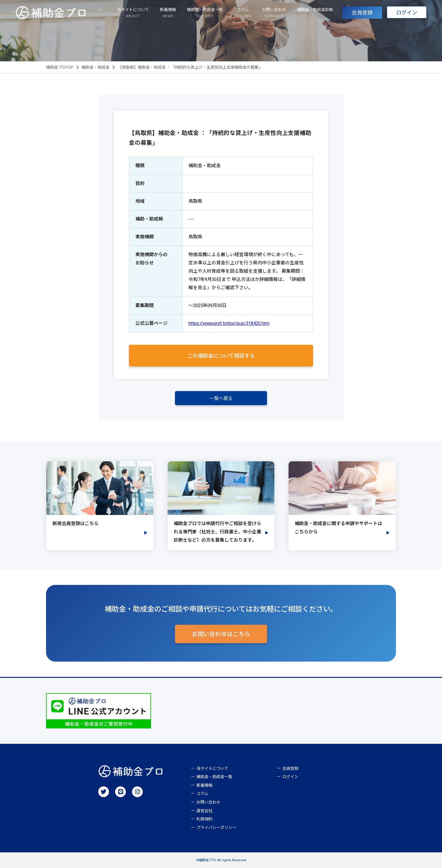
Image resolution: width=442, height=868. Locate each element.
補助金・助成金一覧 (214, 777)
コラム (202, 794)
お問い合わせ (208, 802)
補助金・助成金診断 (315, 10)
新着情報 (204, 785)
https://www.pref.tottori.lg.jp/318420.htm (229, 323)
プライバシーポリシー (216, 828)
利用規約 (204, 819)
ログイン (407, 13)
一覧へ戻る (221, 398)
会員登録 (362, 13)
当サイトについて (212, 768)
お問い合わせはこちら (221, 634)
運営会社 (204, 811)
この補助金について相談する (221, 356)
